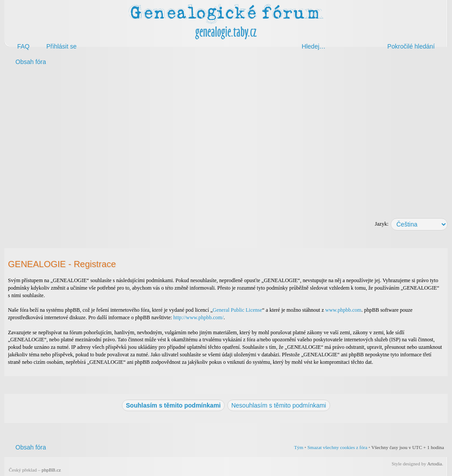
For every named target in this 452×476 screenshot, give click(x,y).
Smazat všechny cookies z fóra (337, 447)
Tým (299, 447)
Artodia (435, 464)
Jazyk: (382, 224)
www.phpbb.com (343, 310)
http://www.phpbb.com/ (199, 317)
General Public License (237, 310)
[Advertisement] (226, 140)
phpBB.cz (51, 470)
